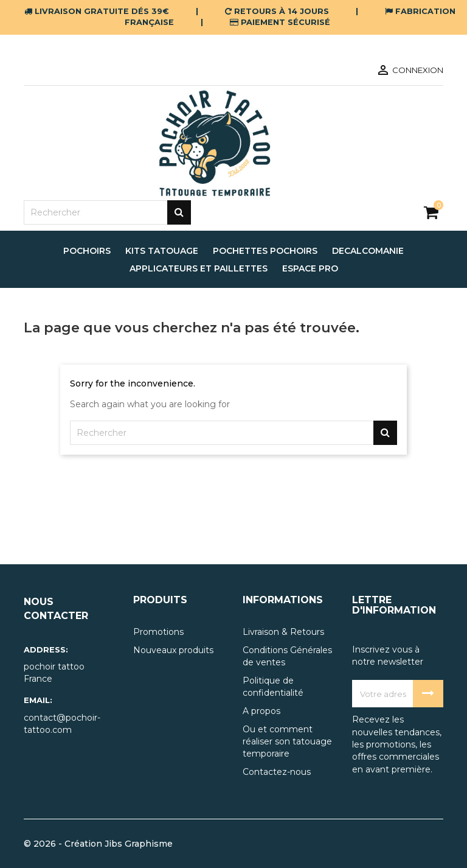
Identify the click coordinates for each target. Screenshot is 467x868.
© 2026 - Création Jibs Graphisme (98, 844)
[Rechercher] (107, 212)
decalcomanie (368, 251)
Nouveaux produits (173, 650)
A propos (261, 711)
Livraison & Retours (283, 632)
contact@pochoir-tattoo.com (62, 724)
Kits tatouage (162, 251)
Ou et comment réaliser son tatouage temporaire (287, 741)
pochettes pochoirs (265, 251)
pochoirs (87, 251)
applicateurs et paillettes (199, 268)
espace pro (310, 268)
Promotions (158, 632)
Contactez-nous (277, 772)
